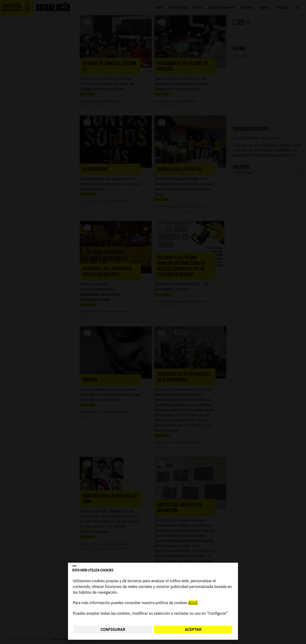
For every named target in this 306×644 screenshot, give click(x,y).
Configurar (113, 629)
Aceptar (193, 629)
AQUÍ (193, 603)
